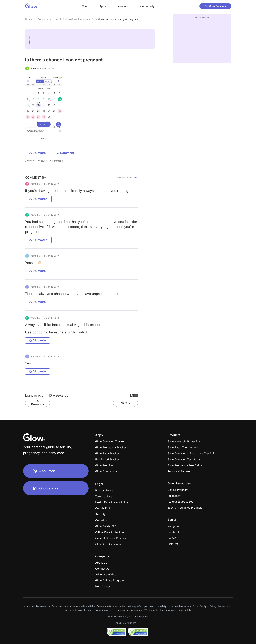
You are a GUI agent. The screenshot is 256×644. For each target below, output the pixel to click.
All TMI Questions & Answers (73, 19)
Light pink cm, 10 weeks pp (47, 395)
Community (44, 19)
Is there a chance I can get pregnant (117, 19)
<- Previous (38, 403)
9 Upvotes (38, 199)
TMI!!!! (133, 395)
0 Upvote (38, 153)
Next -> (126, 403)
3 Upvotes (38, 240)
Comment (65, 153)
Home (29, 19)
